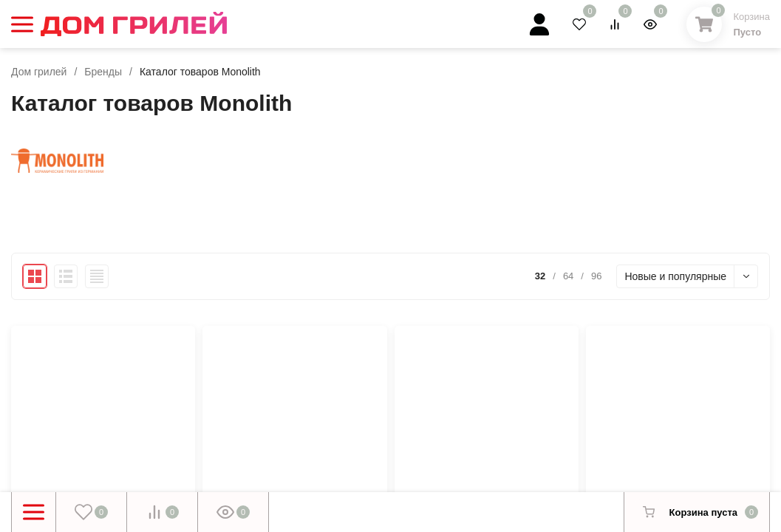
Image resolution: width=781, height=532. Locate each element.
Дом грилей (39, 72)
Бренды (103, 72)
